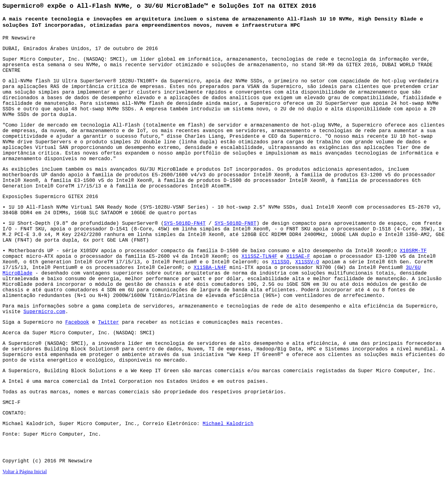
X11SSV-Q (307, 262)
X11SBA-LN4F (210, 268)
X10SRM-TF (413, 251)
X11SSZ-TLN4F (259, 257)
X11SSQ (280, 262)
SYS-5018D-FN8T (236, 224)
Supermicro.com (44, 312)
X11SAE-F (298, 257)
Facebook (77, 322)
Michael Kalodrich (228, 424)
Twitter (108, 322)
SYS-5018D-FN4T (184, 224)
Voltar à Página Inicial (25, 472)
